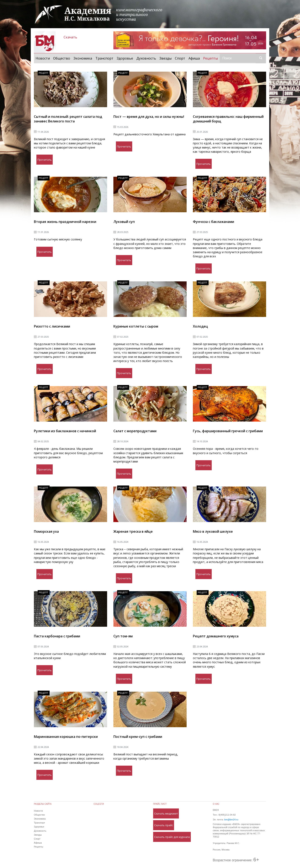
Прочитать (45, 160)
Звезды (165, 58)
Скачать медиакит (166, 813)
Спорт (180, 58)
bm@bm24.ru (231, 820)
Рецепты (211, 58)
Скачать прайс (164, 825)
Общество (62, 58)
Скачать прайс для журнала (172, 837)
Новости (43, 58)
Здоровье (125, 58)
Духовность (146, 58)
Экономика (83, 58)
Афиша (194, 58)
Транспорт (104, 58)
